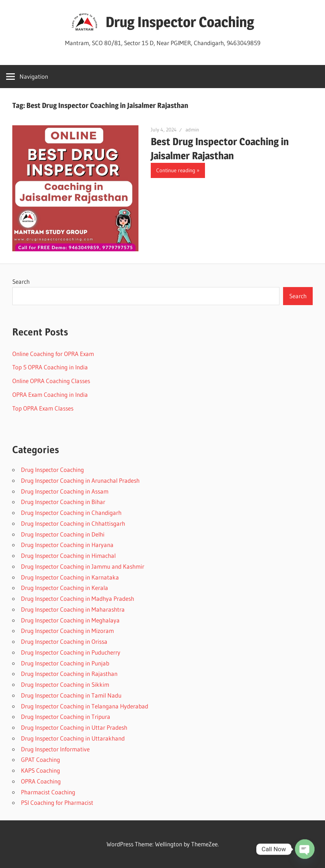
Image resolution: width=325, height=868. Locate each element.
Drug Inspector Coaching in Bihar (63, 502)
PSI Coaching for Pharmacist (57, 802)
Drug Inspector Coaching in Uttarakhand (73, 738)
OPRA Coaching (41, 781)
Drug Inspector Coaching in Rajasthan (69, 674)
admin (192, 130)
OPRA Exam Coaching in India (50, 394)
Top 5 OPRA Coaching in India (50, 367)
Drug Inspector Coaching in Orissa (64, 641)
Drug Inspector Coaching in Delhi (63, 534)
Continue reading (176, 170)
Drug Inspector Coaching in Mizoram (67, 631)
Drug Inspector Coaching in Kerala (65, 588)
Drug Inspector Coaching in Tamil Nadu (71, 695)
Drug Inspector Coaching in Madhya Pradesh (78, 598)
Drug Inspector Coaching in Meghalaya (70, 620)
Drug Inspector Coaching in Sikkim (65, 684)
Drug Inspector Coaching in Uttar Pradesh (74, 727)
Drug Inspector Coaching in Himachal (68, 555)
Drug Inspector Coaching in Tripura (66, 717)
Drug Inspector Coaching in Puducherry (71, 652)
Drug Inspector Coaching (180, 22)
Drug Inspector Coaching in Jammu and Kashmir (83, 566)
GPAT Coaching (40, 759)
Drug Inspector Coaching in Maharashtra (73, 609)
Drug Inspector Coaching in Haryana (67, 545)
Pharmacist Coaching (48, 792)
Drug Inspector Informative (55, 749)
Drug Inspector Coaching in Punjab (65, 663)
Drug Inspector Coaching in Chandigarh (71, 513)
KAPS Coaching (40, 770)
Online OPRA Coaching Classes (51, 381)
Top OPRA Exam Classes (43, 408)
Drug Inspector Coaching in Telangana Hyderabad (85, 706)
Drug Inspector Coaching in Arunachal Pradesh (80, 480)
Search (21, 281)
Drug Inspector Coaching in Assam (65, 491)
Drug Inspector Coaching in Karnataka (70, 577)
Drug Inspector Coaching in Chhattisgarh (73, 523)
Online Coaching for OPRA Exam (53, 354)
